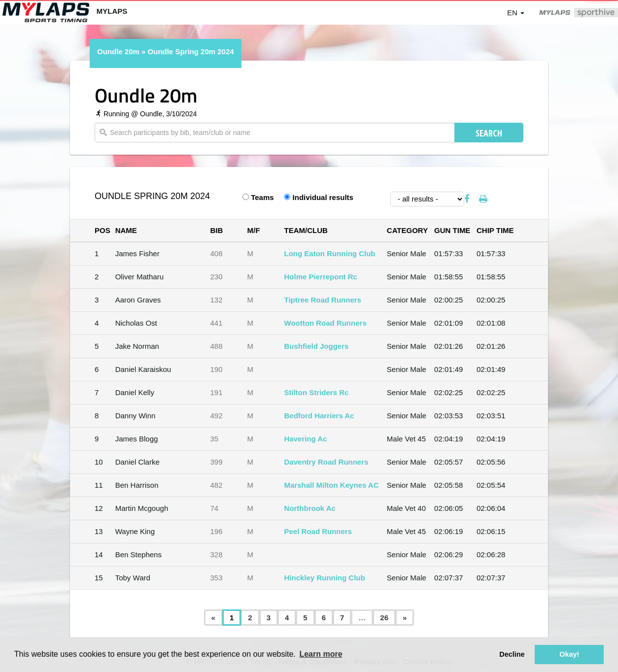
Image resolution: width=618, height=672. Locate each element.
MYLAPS (112, 11)
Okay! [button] (569, 654)
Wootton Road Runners (326, 323)
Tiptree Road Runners (323, 300)
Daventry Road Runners (326, 462)
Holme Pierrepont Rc (321, 277)
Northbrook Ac (310, 508)
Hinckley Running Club (325, 578)
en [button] (516, 13)
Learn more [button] (321, 654)
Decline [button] (512, 654)
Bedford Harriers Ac (319, 416)
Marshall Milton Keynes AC (332, 485)
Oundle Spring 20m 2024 (191, 51)
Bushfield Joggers (317, 346)
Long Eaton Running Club (330, 253)
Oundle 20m (118, 51)
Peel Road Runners (318, 531)
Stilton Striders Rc (317, 392)
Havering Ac (306, 439)
